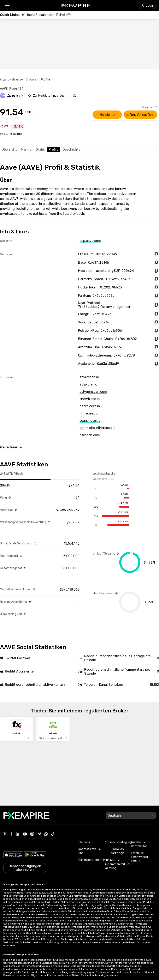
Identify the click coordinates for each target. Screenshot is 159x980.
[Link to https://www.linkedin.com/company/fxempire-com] (17, 834)
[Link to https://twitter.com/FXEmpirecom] (5, 834)
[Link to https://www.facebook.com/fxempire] (11, 834)
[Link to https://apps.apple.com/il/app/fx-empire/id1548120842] (13, 855)
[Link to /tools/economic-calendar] (38, 15)
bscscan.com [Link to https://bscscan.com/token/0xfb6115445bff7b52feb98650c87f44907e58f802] (90, 435)
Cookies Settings (118, 851)
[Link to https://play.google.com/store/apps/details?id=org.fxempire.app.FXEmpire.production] (35, 855)
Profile (54, 150)
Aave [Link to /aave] (33, 80)
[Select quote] (30, 112)
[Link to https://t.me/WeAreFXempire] (39, 834)
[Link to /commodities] (64, 15)
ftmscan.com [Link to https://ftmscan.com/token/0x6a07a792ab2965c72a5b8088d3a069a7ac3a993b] (90, 413)
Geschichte (71, 150)
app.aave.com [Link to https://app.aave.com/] (90, 241)
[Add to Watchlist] (47, 96)
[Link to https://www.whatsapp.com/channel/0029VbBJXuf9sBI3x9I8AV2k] (46, 834)
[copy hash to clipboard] (156, 254)
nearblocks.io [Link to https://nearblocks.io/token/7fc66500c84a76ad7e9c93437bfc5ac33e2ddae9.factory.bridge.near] (90, 406)
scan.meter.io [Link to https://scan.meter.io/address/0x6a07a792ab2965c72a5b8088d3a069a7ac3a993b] (90, 421)
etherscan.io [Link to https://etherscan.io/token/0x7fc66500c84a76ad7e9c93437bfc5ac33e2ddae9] (89, 377)
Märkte (26, 150)
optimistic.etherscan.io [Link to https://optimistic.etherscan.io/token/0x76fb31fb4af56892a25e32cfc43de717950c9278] (97, 428)
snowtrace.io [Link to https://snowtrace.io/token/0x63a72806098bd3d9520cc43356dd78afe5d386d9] (90, 399)
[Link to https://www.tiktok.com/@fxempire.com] (53, 834)
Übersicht (9, 150)
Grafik (40, 150)
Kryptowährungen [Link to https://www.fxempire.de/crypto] (12, 80)
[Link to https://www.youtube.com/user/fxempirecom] (25, 834)
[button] (7, 5)
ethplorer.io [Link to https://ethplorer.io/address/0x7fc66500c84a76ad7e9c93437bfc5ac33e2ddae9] (88, 384)
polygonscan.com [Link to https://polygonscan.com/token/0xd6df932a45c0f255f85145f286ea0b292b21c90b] (93, 392)
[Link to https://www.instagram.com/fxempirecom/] (32, 834)
